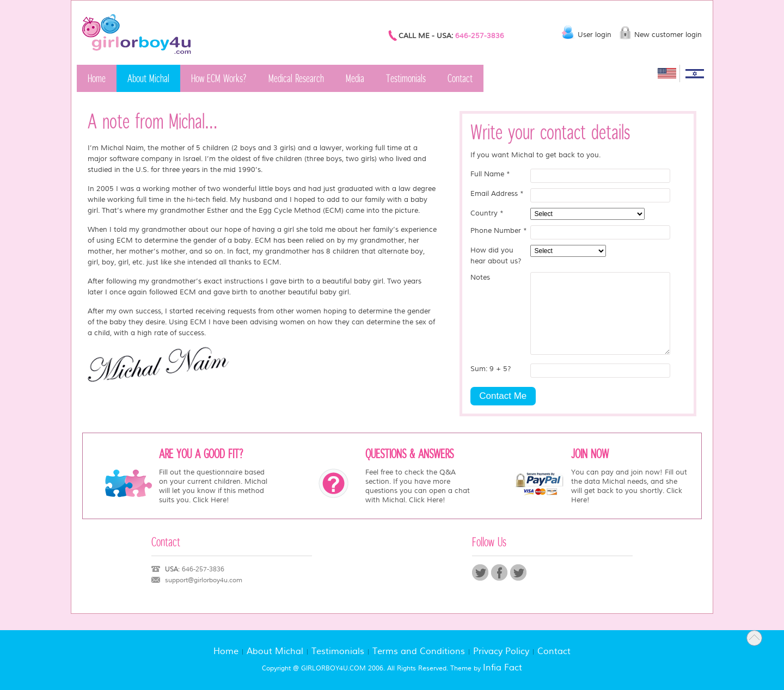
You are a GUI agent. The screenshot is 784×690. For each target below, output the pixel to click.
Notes (480, 278)
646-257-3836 (480, 36)
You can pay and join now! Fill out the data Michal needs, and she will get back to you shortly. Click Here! (629, 486)
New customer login (668, 35)
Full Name (490, 174)
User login (595, 35)
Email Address (497, 194)
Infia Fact (503, 668)
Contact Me (503, 396)
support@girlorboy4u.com (204, 580)
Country (487, 213)
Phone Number (499, 231)
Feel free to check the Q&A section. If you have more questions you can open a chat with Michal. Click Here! (418, 486)
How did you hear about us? (496, 256)
